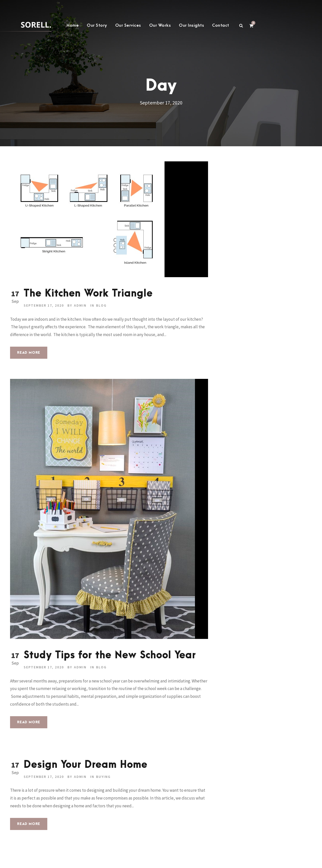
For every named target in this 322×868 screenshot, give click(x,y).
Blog (101, 305)
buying (103, 777)
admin (80, 305)
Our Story (97, 25)
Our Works (160, 25)
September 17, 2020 (44, 305)
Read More (29, 353)
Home (73, 25)
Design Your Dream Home (86, 765)
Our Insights (191, 25)
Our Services (128, 25)
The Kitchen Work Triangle (88, 294)
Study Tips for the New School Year (110, 655)
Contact (221, 25)
